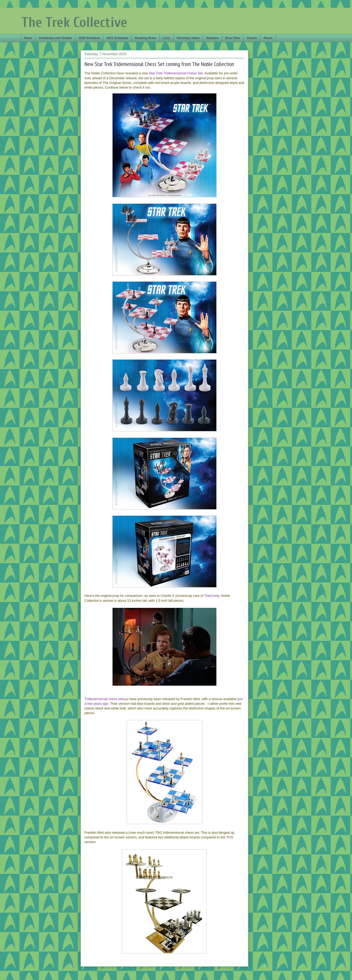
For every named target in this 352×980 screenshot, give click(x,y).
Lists (167, 38)
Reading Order (145, 38)
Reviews (212, 38)
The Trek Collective (74, 22)
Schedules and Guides (55, 38)
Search (252, 38)
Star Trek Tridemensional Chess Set (176, 73)
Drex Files (233, 38)
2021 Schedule (117, 38)
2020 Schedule (89, 38)
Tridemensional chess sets (104, 699)
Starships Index (188, 38)
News (28, 38)
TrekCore (211, 596)
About (268, 38)
